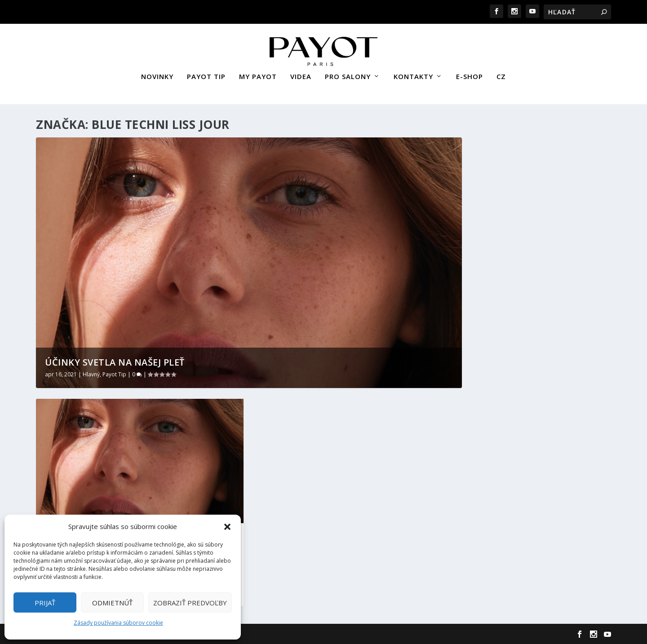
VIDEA (301, 73)
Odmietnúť (112, 603)
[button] (227, 527)
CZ (501, 73)
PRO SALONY (348, 73)
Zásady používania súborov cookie (118, 623)
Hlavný (91, 373)
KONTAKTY (413, 73)
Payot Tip (114, 373)
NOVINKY (157, 73)
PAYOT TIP (206, 73)
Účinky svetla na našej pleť (115, 361)
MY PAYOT (258, 73)
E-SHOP (470, 73)
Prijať (45, 603)
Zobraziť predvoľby (190, 603)
